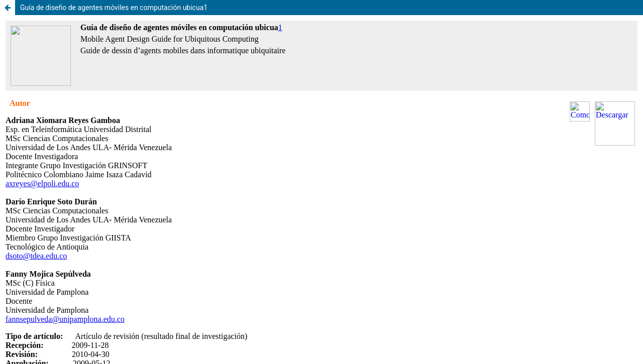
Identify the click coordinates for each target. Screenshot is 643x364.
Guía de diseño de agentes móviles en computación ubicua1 (114, 8)
